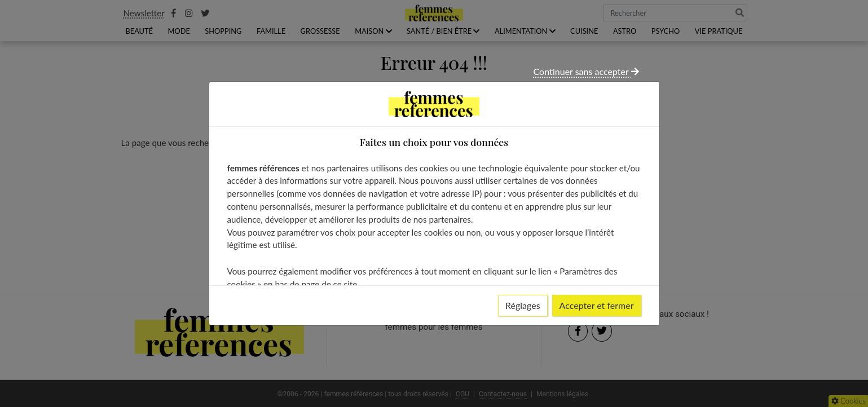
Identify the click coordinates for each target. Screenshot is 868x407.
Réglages (523, 305)
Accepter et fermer (597, 305)
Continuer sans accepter (586, 71)
